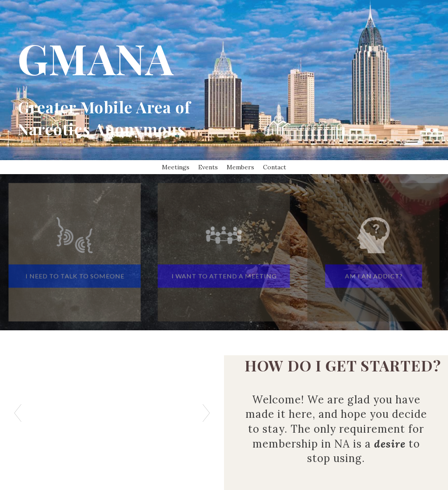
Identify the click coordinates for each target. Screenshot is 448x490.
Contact (275, 167)
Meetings (176, 167)
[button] (75, 273)
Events (208, 167)
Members (240, 167)
